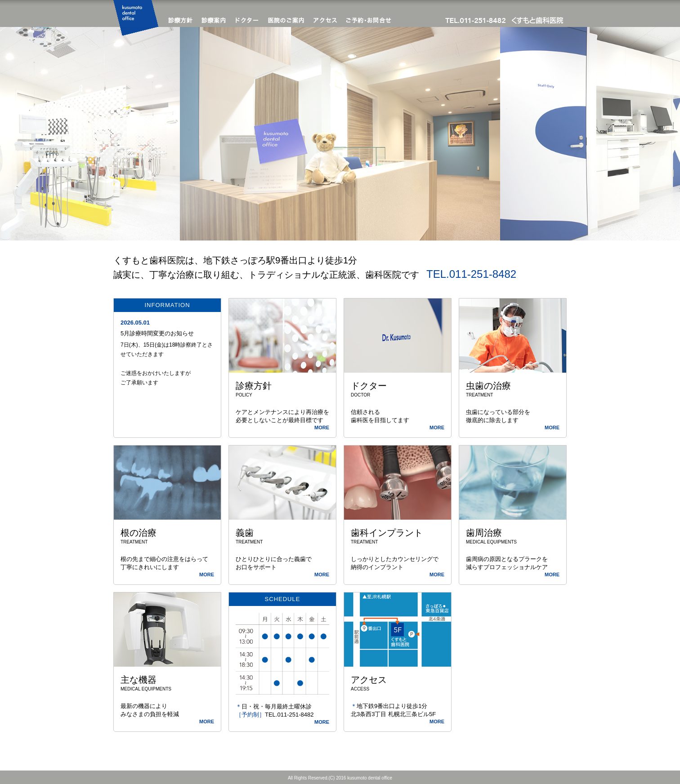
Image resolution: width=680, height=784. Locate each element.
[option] (340, 134)
